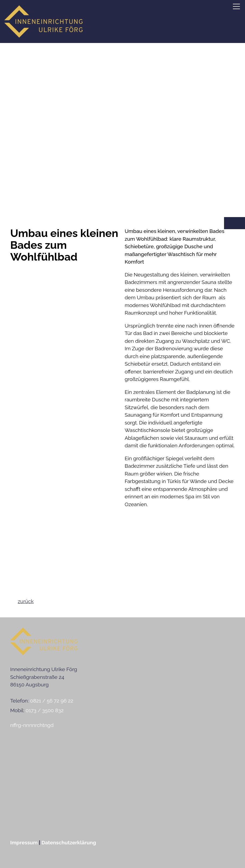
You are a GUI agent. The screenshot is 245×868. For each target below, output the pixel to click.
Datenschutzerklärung (69, 842)
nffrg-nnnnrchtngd (32, 725)
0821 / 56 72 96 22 (52, 701)
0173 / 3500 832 (45, 710)
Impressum (24, 842)
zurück (26, 601)
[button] (236, 6)
